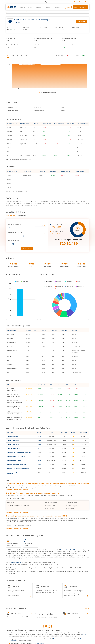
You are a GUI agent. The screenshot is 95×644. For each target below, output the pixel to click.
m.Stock (84, 634)
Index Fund (17, 22)
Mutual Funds (13, 12)
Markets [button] (47, 7)
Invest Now (81, 21)
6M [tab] (13, 56)
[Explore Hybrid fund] (59, 596)
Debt (40, 441)
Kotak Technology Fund (13, 448)
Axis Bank (10, 364)
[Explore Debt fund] (31, 596)
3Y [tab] (22, 56)
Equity (40, 437)
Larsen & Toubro (12, 350)
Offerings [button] (38, 7)
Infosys (9, 356)
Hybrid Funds (45, 587)
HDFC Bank (10, 334)
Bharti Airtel (11, 346)
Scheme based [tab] (22, 215)
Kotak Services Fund (12, 437)
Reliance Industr (12, 342)
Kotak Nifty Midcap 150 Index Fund (16, 456)
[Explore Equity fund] (87, 596)
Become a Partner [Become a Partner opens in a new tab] (84, 2)
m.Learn (75, 2)
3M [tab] (8, 56)
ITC (8, 372)
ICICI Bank (10, 338)
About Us (22, 7)
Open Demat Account (80, 7)
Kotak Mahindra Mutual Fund (69, 550)
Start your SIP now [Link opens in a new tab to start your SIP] (27, 248)
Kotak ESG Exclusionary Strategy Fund (17, 464)
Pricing (30, 7)
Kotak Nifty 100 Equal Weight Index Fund (18, 468)
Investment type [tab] (11, 215)
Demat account (58, 639)
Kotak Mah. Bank (12, 368)
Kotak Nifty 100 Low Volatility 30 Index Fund (19, 452)
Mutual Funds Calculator (16, 212)
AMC (20, 12)
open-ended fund (16, 562)
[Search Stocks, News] (58, 2)
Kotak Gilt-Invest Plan (13, 441)
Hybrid (40, 460)
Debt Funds (16, 586)
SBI (8, 360)
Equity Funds (73, 586)
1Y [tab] (17, 56)
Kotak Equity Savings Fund (14, 460)
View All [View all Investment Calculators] (87, 608)
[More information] (40, 45)
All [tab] (26, 56)
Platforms (57, 7)
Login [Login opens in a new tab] (68, 7)
